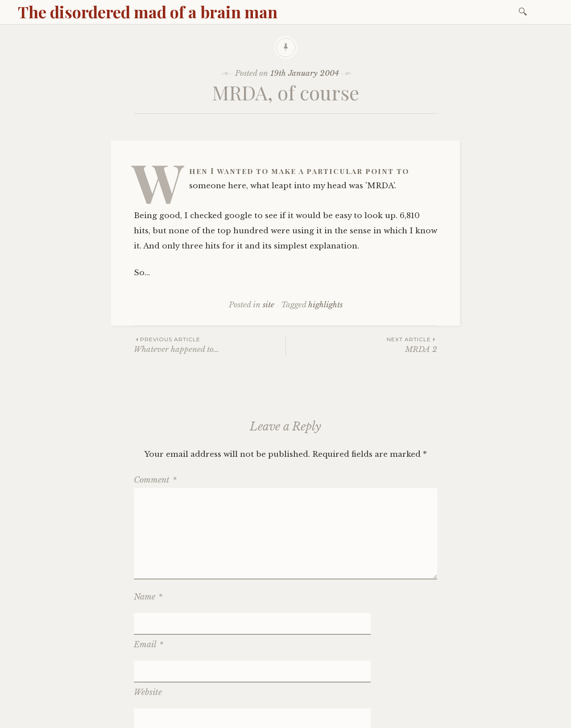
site (269, 305)
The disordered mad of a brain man (148, 12)
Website (148, 649)
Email (149, 623)
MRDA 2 (362, 345)
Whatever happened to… (210, 345)
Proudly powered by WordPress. (72, 719)
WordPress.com (220, 719)
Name (148, 597)
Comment (155, 480)
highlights (325, 305)
